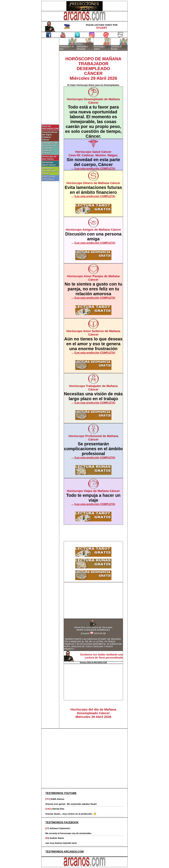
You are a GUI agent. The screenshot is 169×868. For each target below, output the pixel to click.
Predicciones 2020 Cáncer (49, 178)
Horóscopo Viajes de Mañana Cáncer (93, 491)
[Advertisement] (50, 74)
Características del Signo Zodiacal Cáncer (50, 136)
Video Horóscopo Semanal (82, 47)
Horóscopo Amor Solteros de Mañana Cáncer (93, 333)
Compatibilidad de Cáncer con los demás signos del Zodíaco (50, 148)
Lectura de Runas (116, 48)
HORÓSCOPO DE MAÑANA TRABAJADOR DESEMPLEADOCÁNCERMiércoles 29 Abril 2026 (93, 69)
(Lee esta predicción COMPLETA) (95, 168)
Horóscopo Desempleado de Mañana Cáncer (93, 101)
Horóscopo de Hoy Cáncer (49, 158)
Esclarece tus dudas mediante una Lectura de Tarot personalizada (102, 656)
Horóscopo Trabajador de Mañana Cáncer (93, 388)
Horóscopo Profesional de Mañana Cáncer (93, 438)
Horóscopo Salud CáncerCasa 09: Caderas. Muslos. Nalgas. (93, 154)
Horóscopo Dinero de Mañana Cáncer (93, 183)
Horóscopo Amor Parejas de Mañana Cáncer (93, 278)
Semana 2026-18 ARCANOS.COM (93, 663)
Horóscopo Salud (99, 48)
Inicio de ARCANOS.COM (50, 127)
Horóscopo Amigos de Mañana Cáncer (93, 230)
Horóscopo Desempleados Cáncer (50, 171)
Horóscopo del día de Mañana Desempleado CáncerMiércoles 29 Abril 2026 (93, 713)
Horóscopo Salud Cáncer (49, 164)
